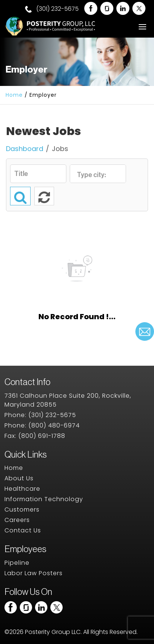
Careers (17, 520)
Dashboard (25, 149)
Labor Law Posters (34, 573)
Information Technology (44, 499)
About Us (19, 478)
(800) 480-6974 (54, 425)
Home (14, 95)
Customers (22, 510)
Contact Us (23, 530)
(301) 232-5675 (52, 9)
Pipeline (17, 563)
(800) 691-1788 (42, 436)
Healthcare (22, 489)
